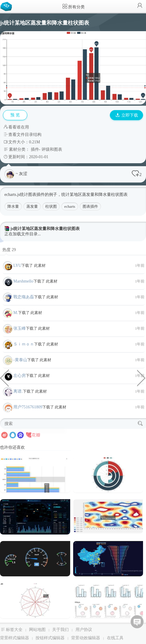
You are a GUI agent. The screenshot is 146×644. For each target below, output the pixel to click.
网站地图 (37, 630)
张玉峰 (20, 328)
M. (16, 313)
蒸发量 (32, 206)
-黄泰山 (20, 360)
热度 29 (9, 250)
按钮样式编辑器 (50, 638)
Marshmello (23, 281)
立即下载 (127, 115)
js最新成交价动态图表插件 (142, 377)
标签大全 (14, 630)
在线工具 (115, 638)
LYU (17, 265)
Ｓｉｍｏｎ (24, 344)
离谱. (18, 391)
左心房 (20, 376)
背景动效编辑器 (86, 638)
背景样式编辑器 (15, 638)
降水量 (13, 206)
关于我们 (60, 630)
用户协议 (84, 630)
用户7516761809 (28, 407)
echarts (70, 206)
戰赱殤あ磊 (24, 297)
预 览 (15, 115)
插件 (35, 149)
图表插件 (90, 206)
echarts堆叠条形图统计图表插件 (4, 377)
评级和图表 (52, 149)
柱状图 (51, 206)
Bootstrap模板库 (7, 6)
